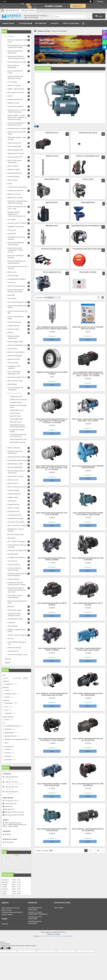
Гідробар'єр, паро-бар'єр (16, 227)
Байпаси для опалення (15, 198)
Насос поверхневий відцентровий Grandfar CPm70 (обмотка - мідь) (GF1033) (88, 514)
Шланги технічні (13, 483)
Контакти (55, 23)
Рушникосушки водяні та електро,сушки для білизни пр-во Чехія (17, 590)
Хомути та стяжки (13, 508)
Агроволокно (12, 230)
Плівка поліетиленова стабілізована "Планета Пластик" (15, 250)
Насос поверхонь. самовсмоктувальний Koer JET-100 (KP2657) (88, 830)
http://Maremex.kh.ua (12, 801)
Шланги (10, 96)
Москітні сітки (12, 272)
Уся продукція (24, 23)
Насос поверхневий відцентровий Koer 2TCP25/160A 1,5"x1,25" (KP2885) (52, 739)
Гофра (10, 183)
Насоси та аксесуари (15, 393)
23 (98, 851)
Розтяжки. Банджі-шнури (16, 534)
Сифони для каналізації (16, 190)
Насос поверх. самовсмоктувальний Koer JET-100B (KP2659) (88, 694)
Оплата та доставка (71, 23)
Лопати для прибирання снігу (17, 345)
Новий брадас (12, 384)
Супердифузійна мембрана (17, 279)
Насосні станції (88, 179)
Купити (52, 340)
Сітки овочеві (12, 299)
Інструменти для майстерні (17, 557)
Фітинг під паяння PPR (15, 157)
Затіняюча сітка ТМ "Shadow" (17, 223)
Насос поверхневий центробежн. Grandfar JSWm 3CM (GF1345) (52, 785)
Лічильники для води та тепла (17, 655)
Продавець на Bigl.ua (53, 934)
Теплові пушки (12, 626)
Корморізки (11, 295)
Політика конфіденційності (65, 936)
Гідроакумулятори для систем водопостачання (88, 226)
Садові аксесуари (13, 329)
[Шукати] (84, 16)
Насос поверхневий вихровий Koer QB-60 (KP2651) (52, 604)
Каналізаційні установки (88, 272)
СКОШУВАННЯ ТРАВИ (15, 619)
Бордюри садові (13, 497)
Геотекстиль (12, 283)
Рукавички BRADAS (14, 494)
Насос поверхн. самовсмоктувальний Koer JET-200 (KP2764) (88, 739)
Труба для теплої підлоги (16, 153)
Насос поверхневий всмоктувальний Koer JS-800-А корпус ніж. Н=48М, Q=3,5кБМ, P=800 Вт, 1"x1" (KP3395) (52, 468)
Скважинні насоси (52, 156)
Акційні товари (8, 23)
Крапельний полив (14, 359)
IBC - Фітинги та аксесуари (16, 541)
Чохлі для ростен (13, 651)
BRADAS (11, 333)
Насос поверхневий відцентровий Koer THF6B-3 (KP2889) (52, 559)
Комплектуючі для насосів (88, 133)
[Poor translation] (8, 948)
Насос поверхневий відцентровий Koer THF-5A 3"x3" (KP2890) (52, 514)
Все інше (11, 638)
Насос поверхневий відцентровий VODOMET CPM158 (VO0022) (88, 467)
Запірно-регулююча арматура (17, 457)
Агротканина (12, 234)
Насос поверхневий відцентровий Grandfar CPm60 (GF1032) (52, 830)
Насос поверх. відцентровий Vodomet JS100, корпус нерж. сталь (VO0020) (88, 420)
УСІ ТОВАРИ (10, 36)
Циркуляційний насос (52, 179)
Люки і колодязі (13, 180)
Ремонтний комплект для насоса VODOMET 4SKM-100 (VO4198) (88, 328)
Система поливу (13, 363)
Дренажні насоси (52, 202)
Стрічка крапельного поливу (17, 62)
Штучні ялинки (12, 349)
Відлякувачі (11, 538)
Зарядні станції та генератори (17, 635)
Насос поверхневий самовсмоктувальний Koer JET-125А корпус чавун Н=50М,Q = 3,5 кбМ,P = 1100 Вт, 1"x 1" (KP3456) (88, 374)
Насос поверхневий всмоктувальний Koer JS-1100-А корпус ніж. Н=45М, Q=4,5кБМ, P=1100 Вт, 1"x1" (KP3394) (52, 421)
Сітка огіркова (12, 82)
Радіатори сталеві (14, 169)
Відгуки (8, 663)
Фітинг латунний (13, 166)
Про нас (8, 659)
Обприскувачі (12, 501)
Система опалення (14, 565)
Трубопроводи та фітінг (15, 464)
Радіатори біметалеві (15, 173)
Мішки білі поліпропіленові (16, 286)
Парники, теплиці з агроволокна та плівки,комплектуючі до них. (17, 214)
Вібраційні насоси (52, 226)
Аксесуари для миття (15, 515)
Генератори (11, 622)
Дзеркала (11, 606)
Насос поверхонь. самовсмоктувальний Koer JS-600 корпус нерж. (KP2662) (52, 694)
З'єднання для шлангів (15, 99)
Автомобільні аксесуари (16, 518)
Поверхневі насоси (52, 133)
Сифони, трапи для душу (16, 89)
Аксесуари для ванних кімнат (17, 460)
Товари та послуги (44, 31)
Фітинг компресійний (14, 146)
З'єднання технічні (14, 511)
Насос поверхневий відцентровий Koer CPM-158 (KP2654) (88, 785)
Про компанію (41, 23)
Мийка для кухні (13, 480)
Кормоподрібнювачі (88, 202)
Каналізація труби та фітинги (17, 128)
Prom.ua (64, 932)
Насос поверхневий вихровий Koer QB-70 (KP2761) (88, 604)
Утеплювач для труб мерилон (17, 187)
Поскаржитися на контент (48, 936)
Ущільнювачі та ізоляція (16, 476)
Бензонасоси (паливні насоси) (52, 249)
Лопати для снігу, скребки (16, 522)
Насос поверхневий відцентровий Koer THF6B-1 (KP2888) (52, 649)
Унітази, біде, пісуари (15, 610)
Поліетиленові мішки (14, 322)
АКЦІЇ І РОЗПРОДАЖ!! (15, 356)
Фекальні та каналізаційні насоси (88, 156)
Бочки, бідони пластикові (16, 92)
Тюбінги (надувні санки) (15, 342)
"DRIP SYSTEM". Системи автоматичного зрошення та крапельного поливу (17, 117)
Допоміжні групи (13, 554)
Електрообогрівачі (14, 177)
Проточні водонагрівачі (15, 467)
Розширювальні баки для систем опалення (88, 249)
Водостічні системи (14, 194)
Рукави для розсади (14, 648)
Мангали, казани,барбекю (16, 352)
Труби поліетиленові (14, 143)
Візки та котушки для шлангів (17, 487)
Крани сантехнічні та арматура (18, 525)
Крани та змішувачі (14, 448)
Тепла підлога (12, 561)
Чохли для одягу (13, 276)
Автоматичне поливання (16, 106)
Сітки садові (12, 219)
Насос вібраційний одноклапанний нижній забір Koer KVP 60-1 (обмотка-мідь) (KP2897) (52, 328)
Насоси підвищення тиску (52, 272)
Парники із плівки (13, 103)
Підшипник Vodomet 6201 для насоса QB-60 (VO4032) (52, 373)
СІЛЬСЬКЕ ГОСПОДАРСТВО (17, 550)
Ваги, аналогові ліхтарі (15, 381)
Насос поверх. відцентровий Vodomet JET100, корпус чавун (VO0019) (88, 649)
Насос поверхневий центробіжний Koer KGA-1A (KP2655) (88, 559)
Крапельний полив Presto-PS (17, 377)
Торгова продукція (14, 579)
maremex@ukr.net (11, 804)
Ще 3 (6, 743)
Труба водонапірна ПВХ (15, 150)
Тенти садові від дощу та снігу (18, 302)
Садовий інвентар (14, 326)
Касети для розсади (14, 85)
